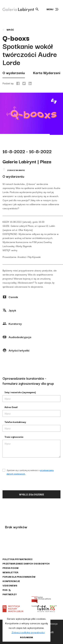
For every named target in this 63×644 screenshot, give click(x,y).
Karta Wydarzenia (48, 73)
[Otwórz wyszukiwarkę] (37, 9)
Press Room (10, 568)
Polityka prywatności (17, 559)
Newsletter (10, 572)
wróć (8, 30)
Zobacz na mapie (16, 170)
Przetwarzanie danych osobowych (26, 563)
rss (5, 590)
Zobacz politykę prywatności (28, 632)
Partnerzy (10, 594)
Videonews (10, 585)
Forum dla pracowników (19, 577)
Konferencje (11, 581)
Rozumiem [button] (26, 637)
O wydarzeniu (14, 73)
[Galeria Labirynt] (16, 9)
